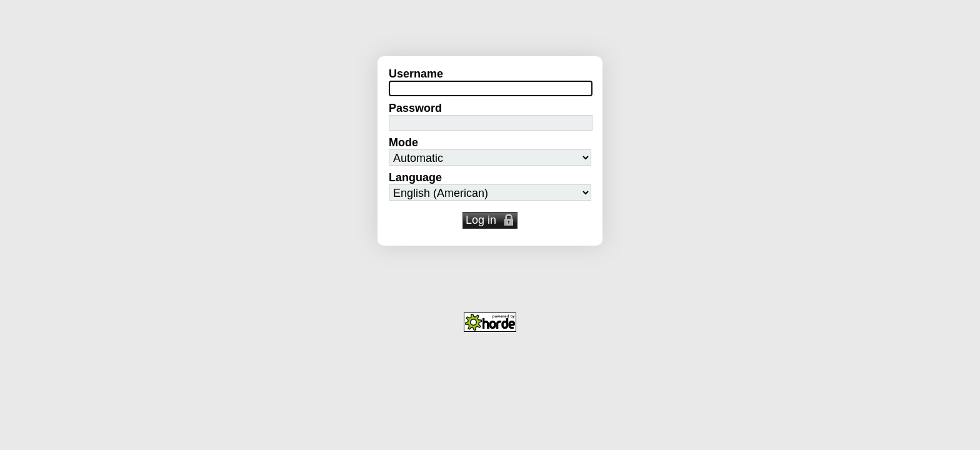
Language (415, 177)
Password (415, 108)
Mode (403, 142)
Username (416, 74)
